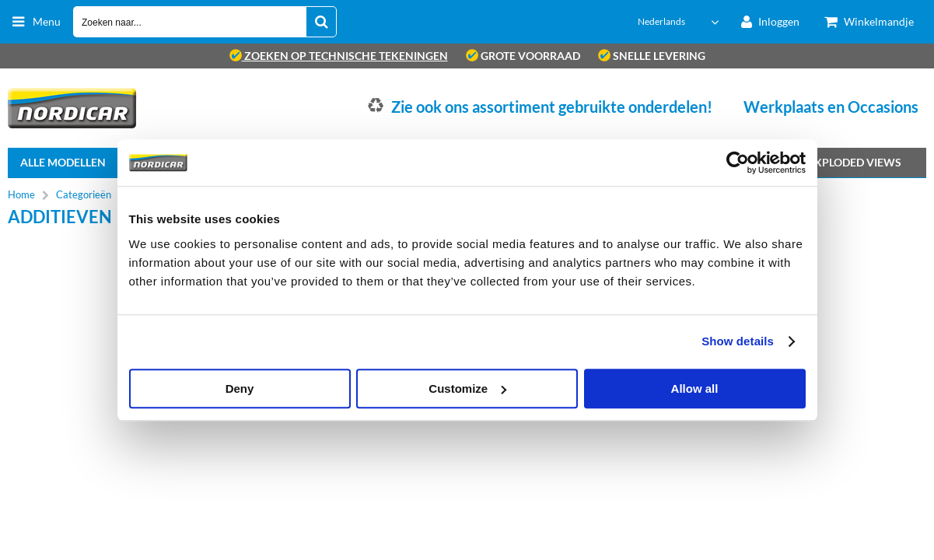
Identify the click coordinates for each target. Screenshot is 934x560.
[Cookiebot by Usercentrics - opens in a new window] (738, 163)
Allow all (695, 388)
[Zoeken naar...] (321, 22)
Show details (738, 341)
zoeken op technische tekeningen (339, 56)
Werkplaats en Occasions (831, 107)
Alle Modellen (63, 162)
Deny (240, 388)
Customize (467, 388)
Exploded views (855, 162)
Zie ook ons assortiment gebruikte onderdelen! (552, 107)
